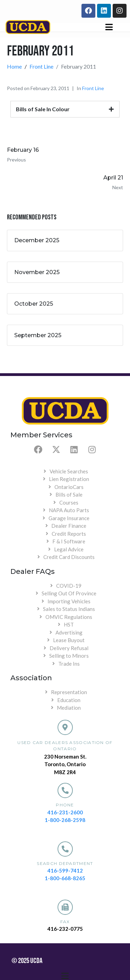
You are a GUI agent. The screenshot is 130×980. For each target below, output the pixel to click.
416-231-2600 (65, 812)
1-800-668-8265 (65, 878)
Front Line (93, 88)
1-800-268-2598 (65, 820)
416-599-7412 (65, 870)
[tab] (65, 109)
